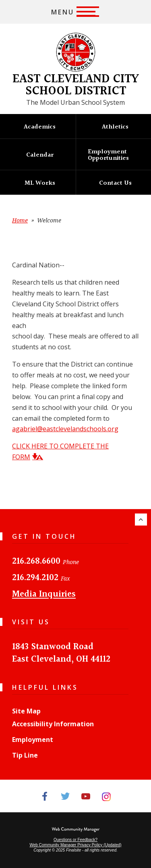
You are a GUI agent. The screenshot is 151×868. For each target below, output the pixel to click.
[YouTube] (86, 796)
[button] (75, 12)
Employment (33, 740)
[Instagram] (107, 796)
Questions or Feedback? (75, 840)
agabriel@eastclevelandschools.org (65, 429)
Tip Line (25, 755)
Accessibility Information (53, 724)
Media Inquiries (44, 594)
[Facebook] (45, 796)
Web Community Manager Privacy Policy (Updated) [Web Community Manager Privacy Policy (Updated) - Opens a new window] (75, 845)
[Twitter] (65, 796)
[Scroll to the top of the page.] (141, 520)
